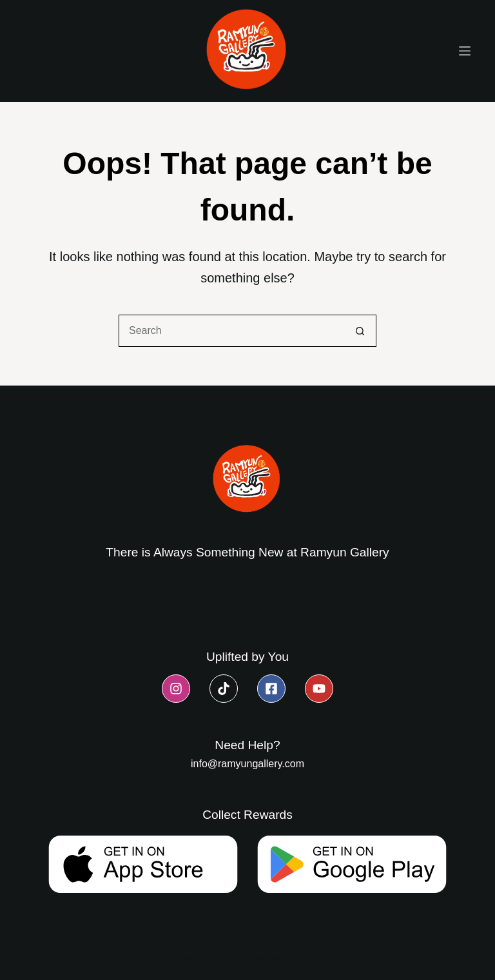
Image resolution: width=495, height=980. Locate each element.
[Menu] (465, 51)
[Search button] (360, 331)
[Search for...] (231, 331)
